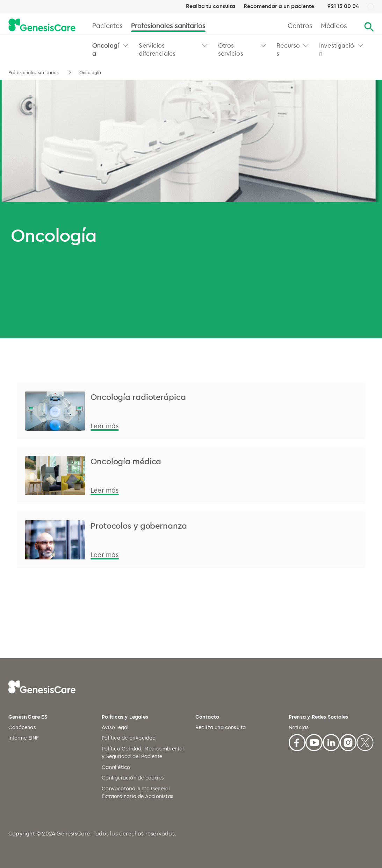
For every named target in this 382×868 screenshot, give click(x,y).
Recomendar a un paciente (279, 6)
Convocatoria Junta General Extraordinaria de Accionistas (138, 792)
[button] (126, 45)
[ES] (370, 7)
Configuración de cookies (133, 778)
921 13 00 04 (343, 6)
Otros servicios (231, 49)
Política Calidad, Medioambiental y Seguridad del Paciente (143, 753)
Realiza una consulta (221, 727)
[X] (365, 742)
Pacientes (107, 25)
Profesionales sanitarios (168, 25)
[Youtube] (314, 742)
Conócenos (22, 727)
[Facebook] (297, 742)
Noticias (299, 727)
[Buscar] (369, 27)
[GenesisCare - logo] (42, 25)
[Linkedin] (331, 742)
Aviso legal (115, 727)
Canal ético (116, 767)
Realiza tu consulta (211, 6)
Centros (300, 25)
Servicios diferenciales (157, 49)
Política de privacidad (129, 738)
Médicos (334, 25)
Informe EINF (24, 738)
